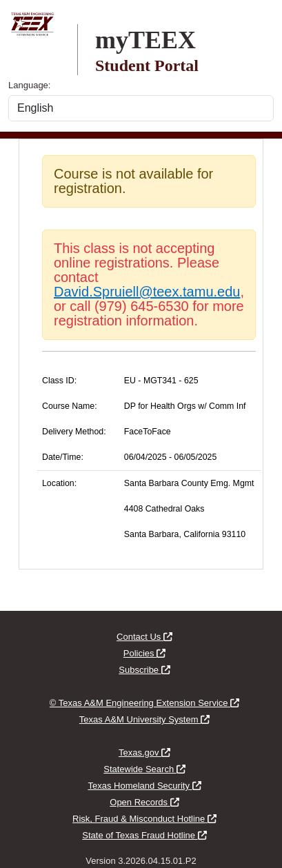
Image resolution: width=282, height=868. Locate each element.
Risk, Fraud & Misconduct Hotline (144, 819)
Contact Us (144, 637)
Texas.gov (144, 753)
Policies (144, 653)
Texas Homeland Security (144, 786)
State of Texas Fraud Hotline (144, 835)
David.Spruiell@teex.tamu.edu (147, 292)
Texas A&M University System (144, 719)
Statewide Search (144, 769)
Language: (29, 85)
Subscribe (144, 670)
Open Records (144, 802)
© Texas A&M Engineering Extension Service (144, 703)
